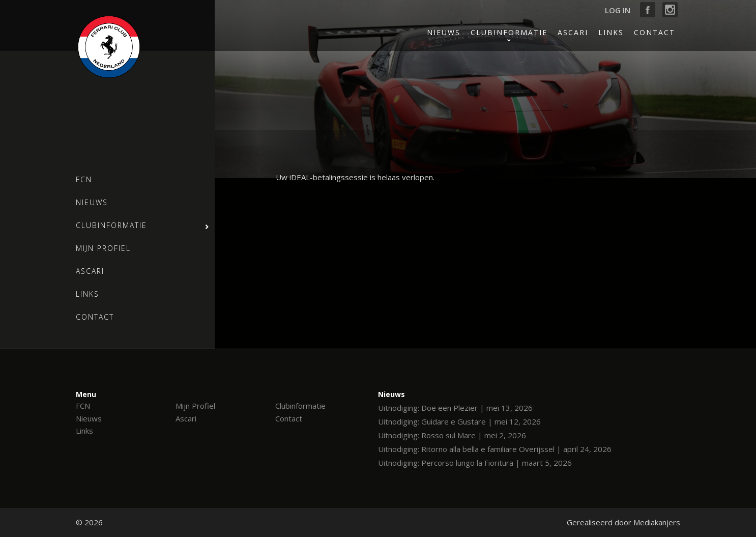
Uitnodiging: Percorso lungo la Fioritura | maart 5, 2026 (475, 463)
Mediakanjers (657, 522)
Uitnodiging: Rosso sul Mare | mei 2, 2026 (452, 435)
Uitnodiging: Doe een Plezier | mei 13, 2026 (455, 408)
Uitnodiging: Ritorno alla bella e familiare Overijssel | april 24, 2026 (495, 449)
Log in (618, 10)
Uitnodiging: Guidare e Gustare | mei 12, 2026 (459, 421)
